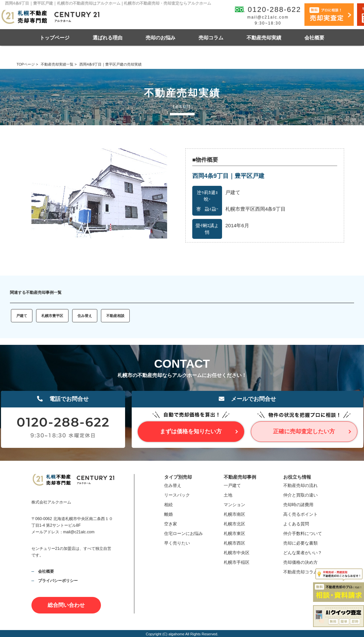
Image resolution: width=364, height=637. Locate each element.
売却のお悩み (160, 38)
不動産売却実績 (264, 38)
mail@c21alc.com (268, 17)
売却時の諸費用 (298, 505)
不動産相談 (115, 316)
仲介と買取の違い (300, 495)
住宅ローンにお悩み (183, 533)
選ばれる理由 (108, 38)
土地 (228, 495)
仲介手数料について (303, 533)
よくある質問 (296, 524)
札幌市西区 (234, 543)
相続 (168, 505)
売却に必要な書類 (300, 543)
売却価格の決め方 (300, 562)
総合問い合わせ (66, 605)
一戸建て (232, 485)
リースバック (177, 495)
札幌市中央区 (237, 553)
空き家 (171, 524)
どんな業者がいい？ (303, 553)
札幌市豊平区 (52, 316)
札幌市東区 (234, 533)
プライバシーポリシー (58, 581)
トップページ (55, 38)
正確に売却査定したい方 (304, 431)
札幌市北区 (234, 524)
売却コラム (211, 38)
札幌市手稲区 (237, 562)
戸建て (22, 316)
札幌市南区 (234, 514)
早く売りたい (177, 543)
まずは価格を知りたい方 (191, 431)
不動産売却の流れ (300, 485)
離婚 (168, 514)
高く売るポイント (300, 514)
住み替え (85, 316)
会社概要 (314, 38)
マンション (234, 505)
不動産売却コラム (300, 572)
